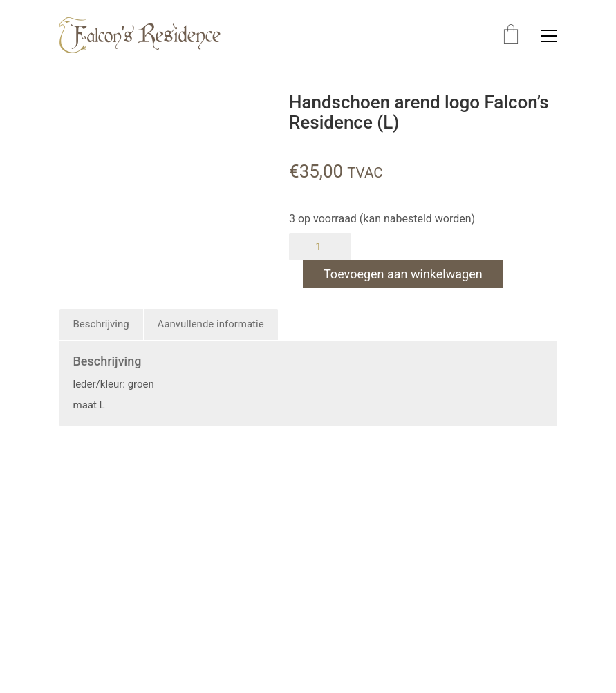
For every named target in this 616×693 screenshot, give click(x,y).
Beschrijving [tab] (101, 324)
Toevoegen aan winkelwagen (403, 274)
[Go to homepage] (140, 36)
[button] (549, 36)
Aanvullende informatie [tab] (211, 324)
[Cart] (511, 36)
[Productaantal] (320, 247)
